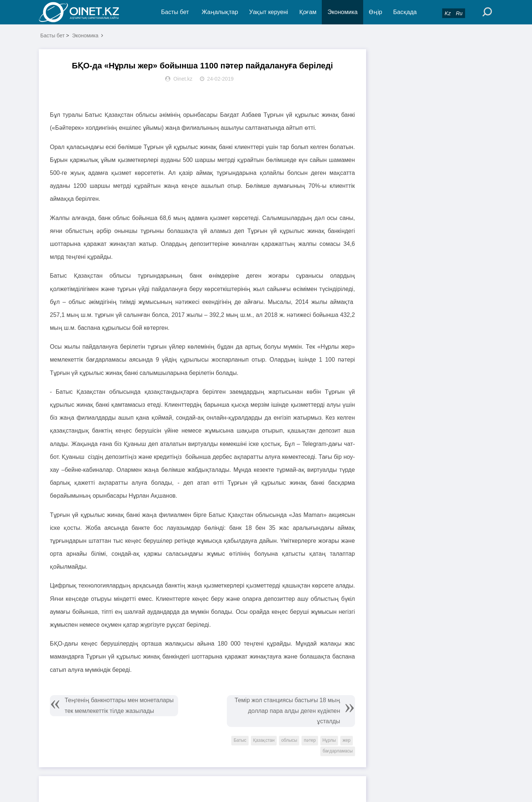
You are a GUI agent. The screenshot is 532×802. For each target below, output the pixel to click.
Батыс (240, 740)
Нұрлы (329, 740)
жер (346, 740)
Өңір (375, 12)
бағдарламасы (337, 751)
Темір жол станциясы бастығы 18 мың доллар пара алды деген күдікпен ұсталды (287, 711)
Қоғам (308, 12)
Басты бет (175, 12)
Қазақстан (264, 740)
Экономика (342, 12)
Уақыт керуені (268, 12)
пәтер (310, 740)
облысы (289, 740)
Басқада (405, 12)
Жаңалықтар (220, 12)
